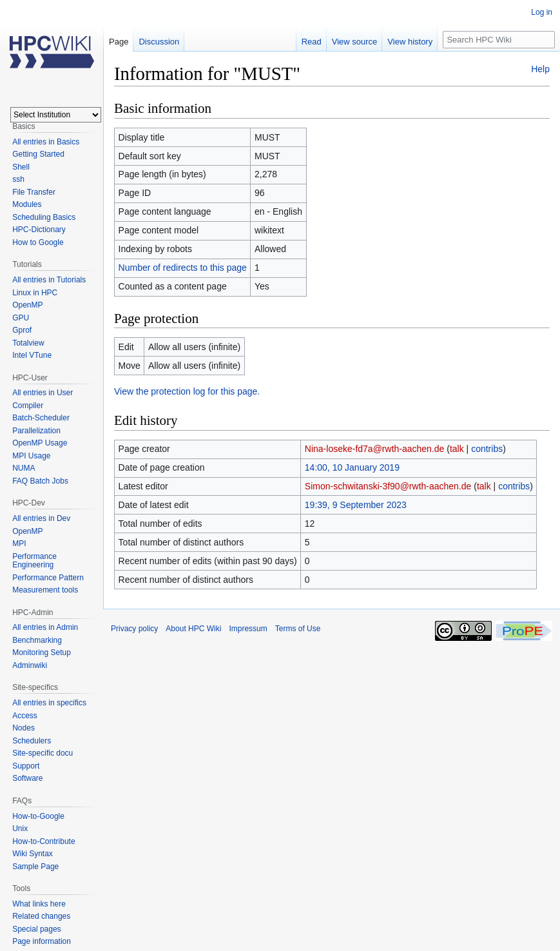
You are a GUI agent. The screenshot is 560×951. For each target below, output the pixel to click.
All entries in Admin (45, 627)
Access (25, 716)
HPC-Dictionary (39, 230)
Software (27, 778)
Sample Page (35, 867)
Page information (42, 941)
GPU (21, 318)
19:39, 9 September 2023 (356, 505)
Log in (542, 12)
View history (410, 42)
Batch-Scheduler (41, 418)
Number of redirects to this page (183, 268)
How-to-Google (38, 816)
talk (457, 449)
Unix (20, 828)
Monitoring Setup (42, 652)
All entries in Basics (46, 142)
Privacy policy (134, 629)
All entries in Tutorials (49, 280)
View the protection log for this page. (187, 391)
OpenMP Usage (40, 443)
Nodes (24, 728)
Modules (27, 204)
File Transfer (34, 192)
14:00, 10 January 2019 (352, 467)
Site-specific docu (43, 753)
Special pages (36, 929)
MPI (19, 544)
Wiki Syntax (33, 854)
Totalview (28, 343)
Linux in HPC (35, 293)
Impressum (248, 629)
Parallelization (36, 431)
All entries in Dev (41, 518)
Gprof (22, 330)
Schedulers (32, 741)
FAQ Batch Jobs (40, 481)
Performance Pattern (48, 578)
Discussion (159, 42)
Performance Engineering (34, 561)
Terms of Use (298, 629)
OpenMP (27, 305)
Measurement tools (45, 590)
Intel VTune (32, 355)
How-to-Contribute (43, 841)
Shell (21, 167)
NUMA (24, 468)
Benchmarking (37, 640)
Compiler (28, 406)
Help (540, 69)
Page (119, 42)
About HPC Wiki (193, 629)
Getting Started (38, 154)
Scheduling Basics (44, 217)
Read (312, 42)
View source (355, 42)
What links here (39, 904)
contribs (487, 449)
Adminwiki (30, 665)
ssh (18, 179)
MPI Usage (31, 456)
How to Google (38, 242)
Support (26, 766)
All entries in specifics (49, 703)
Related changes (41, 916)
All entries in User (43, 393)
